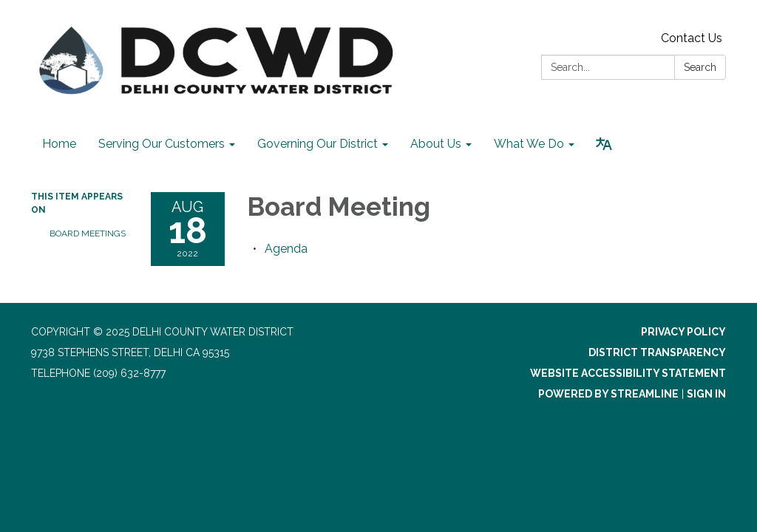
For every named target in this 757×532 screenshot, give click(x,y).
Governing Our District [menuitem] (318, 144)
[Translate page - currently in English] (604, 144)
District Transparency (657, 352)
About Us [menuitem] (436, 144)
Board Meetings (88, 233)
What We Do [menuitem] (529, 144)
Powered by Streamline (608, 394)
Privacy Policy (683, 332)
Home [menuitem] (59, 144)
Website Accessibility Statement (628, 373)
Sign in (706, 394)
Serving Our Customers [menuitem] (162, 144)
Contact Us (692, 38)
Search (700, 67)
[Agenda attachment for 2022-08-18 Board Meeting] (286, 249)
